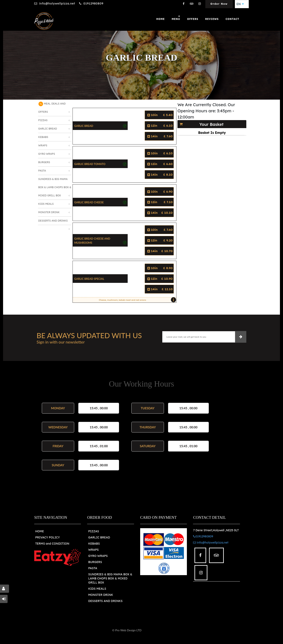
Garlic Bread (48, 129)
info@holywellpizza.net (57, 3)
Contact (232, 19)
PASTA (93, 568)
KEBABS (94, 544)
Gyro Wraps (47, 154)
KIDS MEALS (97, 589)
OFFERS (193, 19)
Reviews (212, 19)
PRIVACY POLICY (48, 537)
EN (240, 4)
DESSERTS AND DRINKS (105, 601)
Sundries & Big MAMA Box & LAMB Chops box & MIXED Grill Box (55, 187)
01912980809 (93, 3)
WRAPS (93, 550)
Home (160, 19)
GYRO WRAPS (98, 556)
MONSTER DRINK (101, 595)
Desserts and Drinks (53, 221)
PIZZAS (94, 531)
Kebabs (43, 137)
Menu (176, 19)
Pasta (42, 171)
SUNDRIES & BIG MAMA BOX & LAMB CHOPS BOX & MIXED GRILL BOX (110, 578)
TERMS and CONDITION (52, 544)
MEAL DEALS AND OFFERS (52, 107)
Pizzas (43, 120)
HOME (40, 531)
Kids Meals (46, 204)
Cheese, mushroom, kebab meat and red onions (136, 300)
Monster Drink (49, 212)
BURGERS (95, 562)
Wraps (43, 145)
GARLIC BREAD (99, 537)
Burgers (44, 162)
